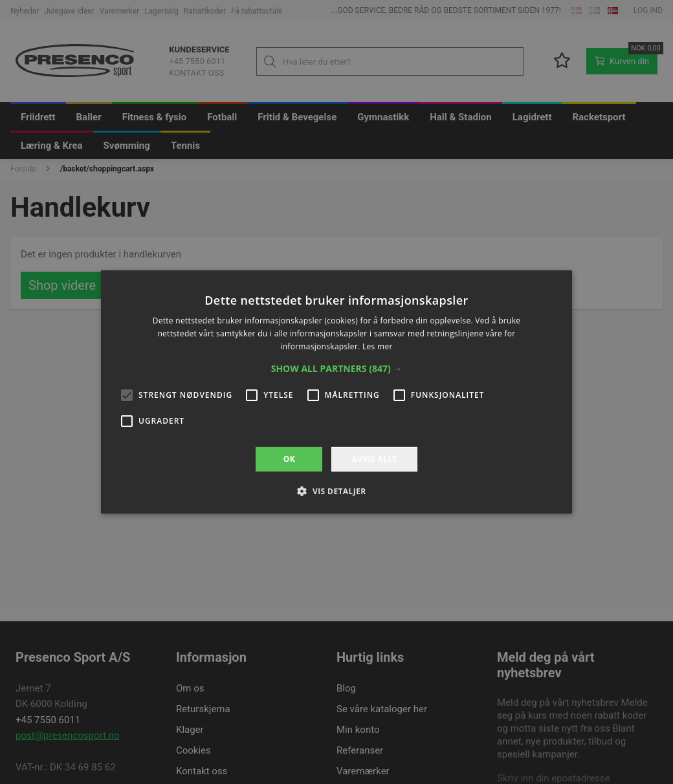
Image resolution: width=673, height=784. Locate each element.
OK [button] (289, 459)
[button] (337, 369)
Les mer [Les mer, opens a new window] (378, 346)
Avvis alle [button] (374, 459)
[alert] (336, 392)
